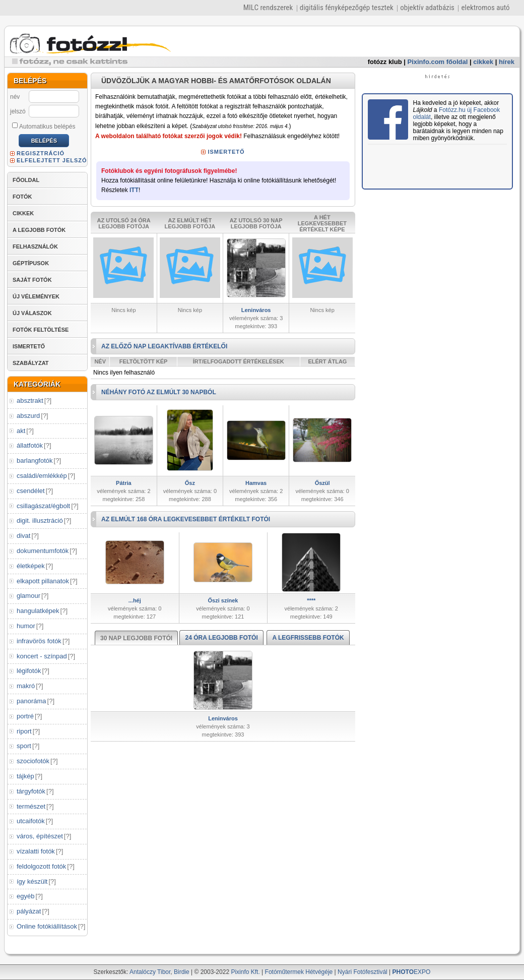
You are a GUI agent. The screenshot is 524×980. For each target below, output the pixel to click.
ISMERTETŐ (29, 346)
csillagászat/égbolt (43, 506)
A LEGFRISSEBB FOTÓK (308, 638)
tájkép (25, 776)
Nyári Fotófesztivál (363, 972)
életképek (31, 566)
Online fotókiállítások (47, 926)
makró (26, 686)
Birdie (182, 972)
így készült (32, 881)
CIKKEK (23, 213)
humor (26, 626)
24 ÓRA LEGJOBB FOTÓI (221, 638)
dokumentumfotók (43, 551)
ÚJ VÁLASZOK (32, 313)
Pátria (124, 483)
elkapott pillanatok (43, 581)
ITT (134, 190)
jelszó (18, 111)
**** (311, 600)
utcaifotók (31, 821)
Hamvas (256, 483)
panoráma (31, 701)
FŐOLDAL (26, 180)
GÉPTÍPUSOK (31, 263)
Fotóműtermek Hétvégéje (299, 972)
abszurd (28, 416)
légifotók (29, 671)
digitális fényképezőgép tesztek (347, 8)
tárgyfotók (31, 791)
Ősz (190, 483)
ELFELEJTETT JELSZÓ (52, 160)
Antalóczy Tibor (150, 972)
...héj (135, 600)
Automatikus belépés (44, 126)
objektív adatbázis (427, 8)
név (15, 97)
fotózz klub (385, 62)
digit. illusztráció (40, 520)
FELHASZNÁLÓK (35, 247)
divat (23, 536)
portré (25, 716)
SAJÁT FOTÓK (32, 280)
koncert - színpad (42, 656)
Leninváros (256, 310)
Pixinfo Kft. (245, 972)
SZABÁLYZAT (31, 363)
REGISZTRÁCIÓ (41, 153)
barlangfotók (35, 461)
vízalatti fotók (36, 851)
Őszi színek (223, 600)
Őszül (322, 483)
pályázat (29, 911)
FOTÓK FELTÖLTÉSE (41, 330)
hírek (507, 62)
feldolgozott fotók (41, 866)
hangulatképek (38, 611)
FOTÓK (22, 197)
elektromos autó (485, 8)
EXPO (412, 972)
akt (21, 431)
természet (31, 806)
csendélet (31, 491)
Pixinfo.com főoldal (438, 62)
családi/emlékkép (42, 476)
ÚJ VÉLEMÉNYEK (36, 296)
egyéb (25, 896)
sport (24, 746)
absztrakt (30, 401)
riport (24, 731)
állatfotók (30, 445)
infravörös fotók (39, 641)
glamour (28, 596)
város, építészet (40, 836)
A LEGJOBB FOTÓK (39, 230)
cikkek (483, 62)
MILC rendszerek (268, 8)
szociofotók (33, 761)
